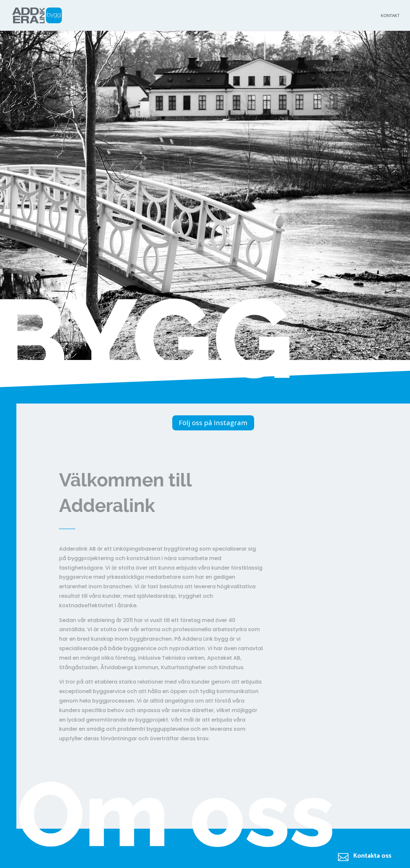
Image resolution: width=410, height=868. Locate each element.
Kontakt (390, 16)
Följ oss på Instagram (213, 423)
